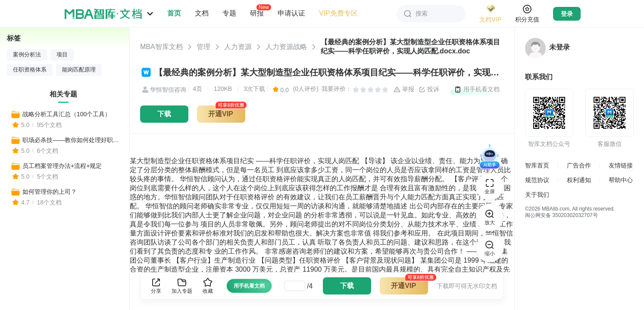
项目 (62, 55)
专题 (229, 13)
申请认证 (291, 13)
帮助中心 (621, 180)
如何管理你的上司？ (50, 192)
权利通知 (579, 180)
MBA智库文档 (161, 47)
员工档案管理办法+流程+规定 (62, 166)
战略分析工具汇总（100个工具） (67, 114)
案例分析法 (27, 55)
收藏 (208, 286)
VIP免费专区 (338, 13)
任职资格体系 (30, 70)
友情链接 (621, 165)
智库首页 (537, 165)
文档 (202, 13)
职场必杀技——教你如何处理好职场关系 (72, 140)
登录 (567, 14)
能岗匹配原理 (79, 70)
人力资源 (238, 47)
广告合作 (579, 165)
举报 (404, 90)
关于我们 (537, 195)
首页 (174, 13)
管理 (203, 47)
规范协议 (537, 180)
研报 (257, 13)
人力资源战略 (286, 47)
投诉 (429, 90)
